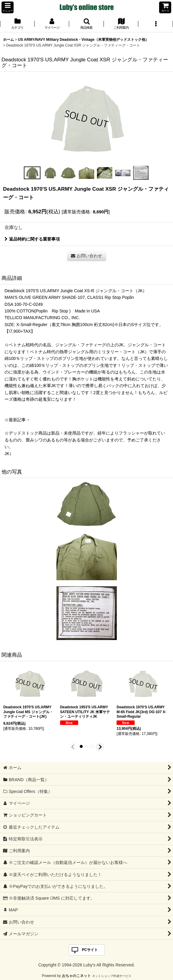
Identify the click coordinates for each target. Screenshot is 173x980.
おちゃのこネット (76, 976)
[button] (8, 7)
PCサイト (90, 950)
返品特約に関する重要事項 (32, 239)
